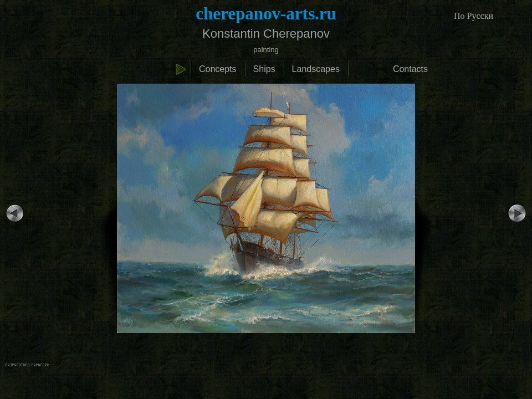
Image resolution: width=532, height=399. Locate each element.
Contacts (410, 69)
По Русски (474, 16)
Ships (264, 69)
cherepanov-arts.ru (266, 14)
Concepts (218, 69)
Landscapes (316, 69)
